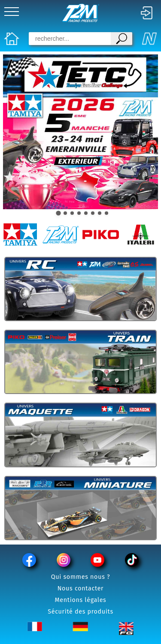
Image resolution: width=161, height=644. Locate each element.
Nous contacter (81, 588)
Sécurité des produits (80, 612)
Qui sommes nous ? (81, 577)
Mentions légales (81, 600)
